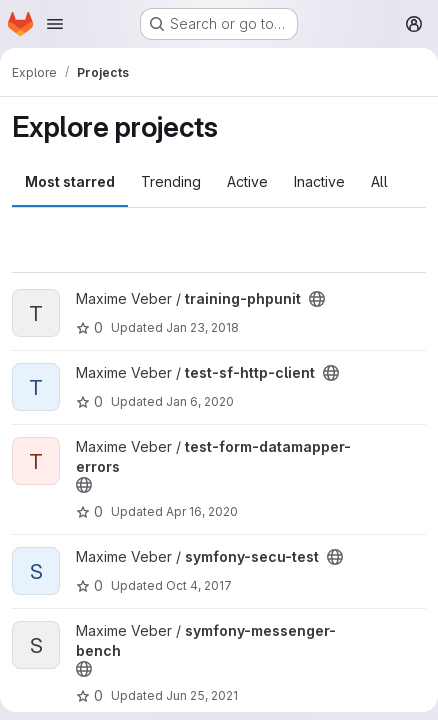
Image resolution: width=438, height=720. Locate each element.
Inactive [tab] (319, 181)
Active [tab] (247, 181)
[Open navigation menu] (55, 24)
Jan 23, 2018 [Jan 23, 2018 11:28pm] (202, 327)
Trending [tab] (171, 181)
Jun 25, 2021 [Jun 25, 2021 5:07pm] (202, 695)
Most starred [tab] (70, 181)
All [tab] (379, 181)
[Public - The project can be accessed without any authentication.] (317, 299)
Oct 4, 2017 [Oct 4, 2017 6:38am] (199, 585)
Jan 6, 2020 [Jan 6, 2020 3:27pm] (200, 401)
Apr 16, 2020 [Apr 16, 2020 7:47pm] (202, 511)
